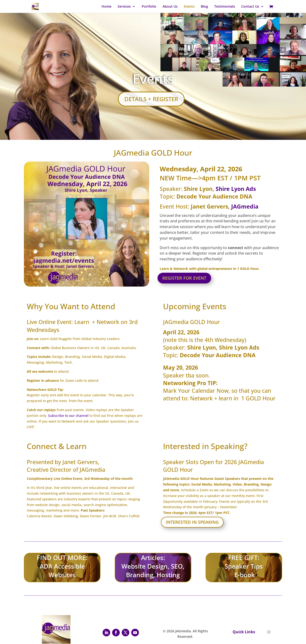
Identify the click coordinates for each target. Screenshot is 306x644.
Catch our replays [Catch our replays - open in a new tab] (41, 410)
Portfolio (149, 7)
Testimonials (225, 7)
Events (189, 7)
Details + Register (151, 99)
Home (107, 7)
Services (124, 7)
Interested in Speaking (192, 522)
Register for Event (184, 278)
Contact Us (250, 7)
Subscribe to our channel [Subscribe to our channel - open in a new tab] (68, 416)
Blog (204, 7)
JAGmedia (245, 206)
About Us (170, 7)
